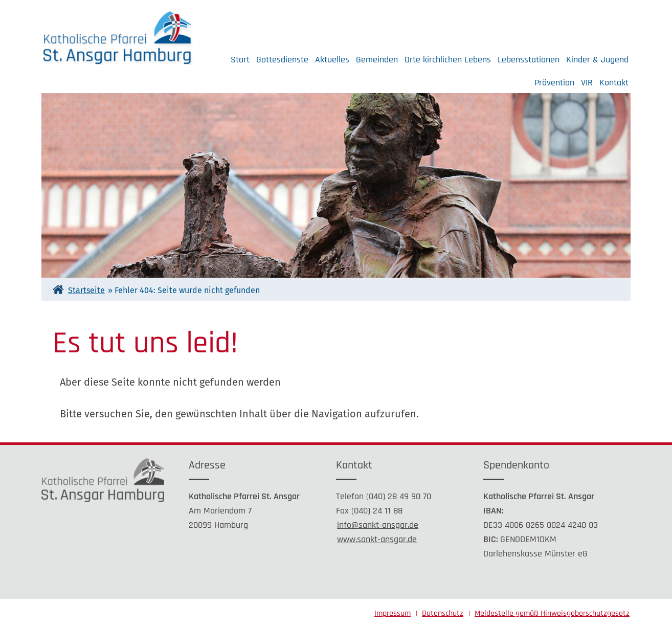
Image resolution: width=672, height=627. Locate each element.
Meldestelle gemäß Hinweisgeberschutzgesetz (552, 613)
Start (240, 60)
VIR (587, 83)
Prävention (554, 83)
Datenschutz (443, 613)
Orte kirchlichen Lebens (448, 60)
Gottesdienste (282, 60)
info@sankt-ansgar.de (378, 525)
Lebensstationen (529, 60)
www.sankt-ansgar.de (377, 539)
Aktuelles (332, 60)
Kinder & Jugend (597, 60)
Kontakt (614, 83)
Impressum (393, 613)
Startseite (86, 290)
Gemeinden (377, 60)
